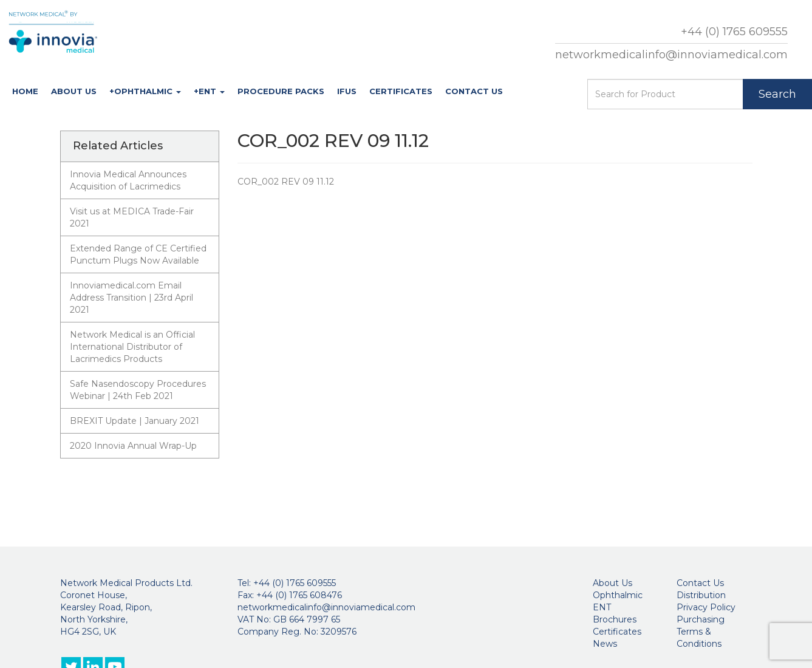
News (605, 644)
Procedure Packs (281, 91)
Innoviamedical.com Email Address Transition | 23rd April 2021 (131, 298)
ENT (602, 607)
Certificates (401, 91)
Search (777, 94)
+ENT (209, 91)
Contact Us (474, 91)
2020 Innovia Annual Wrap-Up (133, 446)
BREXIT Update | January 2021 (135, 421)
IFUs (347, 91)
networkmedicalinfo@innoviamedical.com (671, 55)
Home (25, 91)
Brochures (615, 619)
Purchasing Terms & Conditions (701, 632)
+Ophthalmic (145, 91)
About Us (74, 91)
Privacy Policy (706, 607)
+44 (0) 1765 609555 (734, 32)
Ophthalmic (618, 595)
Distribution (701, 595)
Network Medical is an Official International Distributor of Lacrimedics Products (132, 347)
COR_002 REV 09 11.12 (286, 182)
